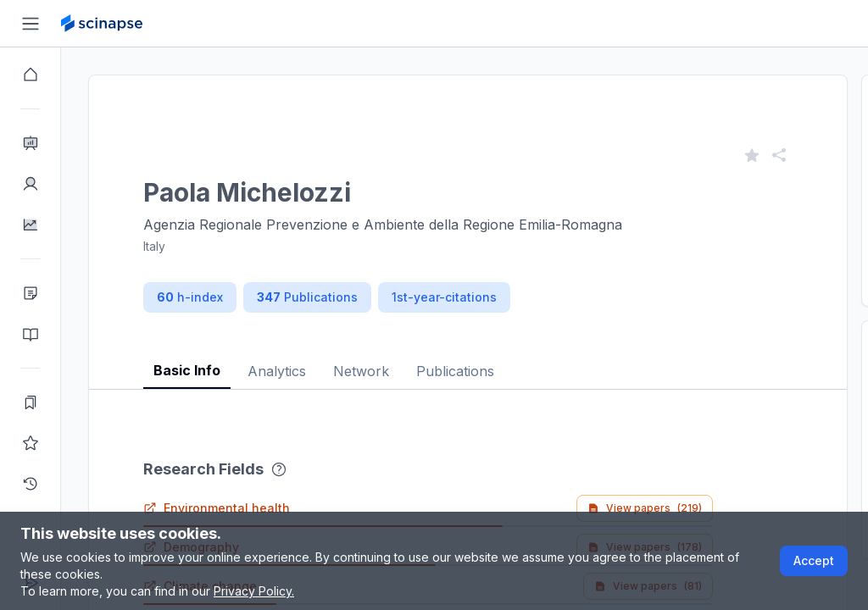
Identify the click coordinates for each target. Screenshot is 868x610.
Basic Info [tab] (187, 370)
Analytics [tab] (277, 371)
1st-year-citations (444, 297)
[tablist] (468, 358)
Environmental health (217, 508)
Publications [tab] (455, 371)
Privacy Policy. (254, 591)
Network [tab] (361, 371)
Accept (814, 560)
